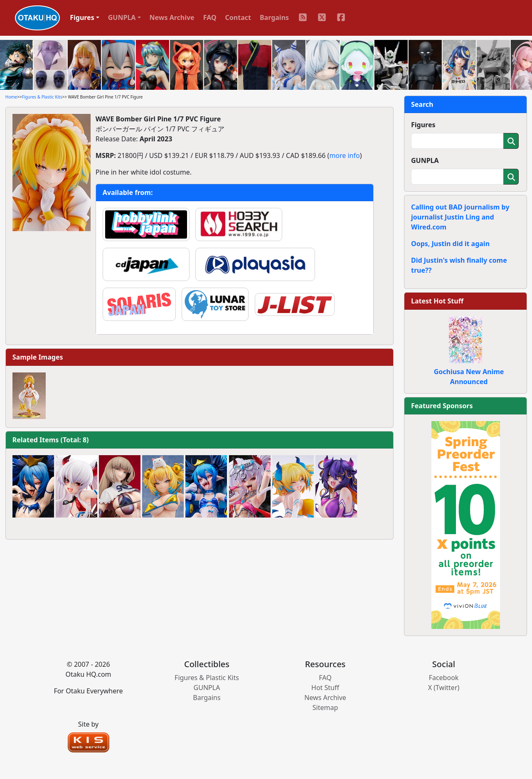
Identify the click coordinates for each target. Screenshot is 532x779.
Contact (238, 17)
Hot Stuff (325, 688)
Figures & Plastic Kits (42, 97)
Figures (423, 125)
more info (344, 155)
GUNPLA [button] (122, 17)
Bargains (274, 17)
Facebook (444, 678)
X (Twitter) (444, 688)
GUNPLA (425, 160)
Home (11, 97)
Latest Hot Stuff (437, 301)
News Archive (172, 17)
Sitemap (325, 708)
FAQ (210, 17)
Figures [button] (82, 17)
